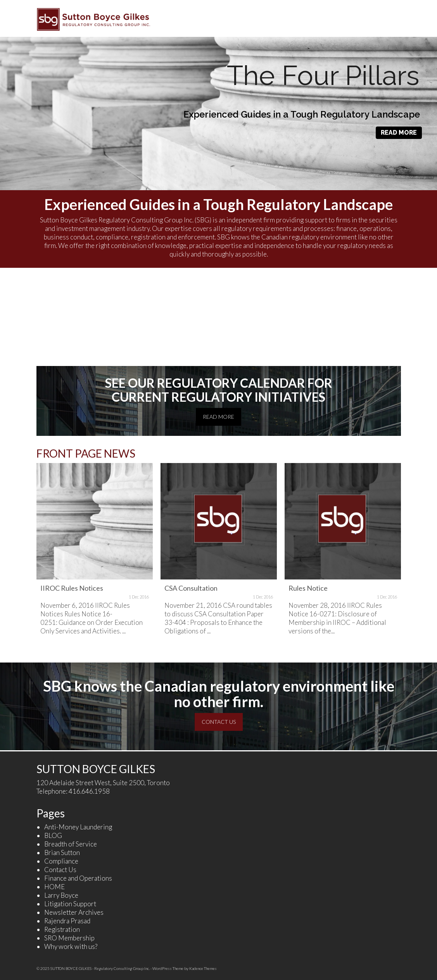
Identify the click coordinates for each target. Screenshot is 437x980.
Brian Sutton (62, 853)
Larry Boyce (61, 895)
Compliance (61, 861)
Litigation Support (70, 904)
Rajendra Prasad (67, 921)
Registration (62, 929)
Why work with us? (71, 946)
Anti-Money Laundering (78, 827)
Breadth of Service (71, 844)
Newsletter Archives (74, 912)
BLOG (53, 835)
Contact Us (60, 870)
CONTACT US (219, 722)
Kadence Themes (203, 968)
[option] (95, 557)
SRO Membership (69, 938)
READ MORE (399, 133)
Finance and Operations (78, 878)
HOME (54, 887)
